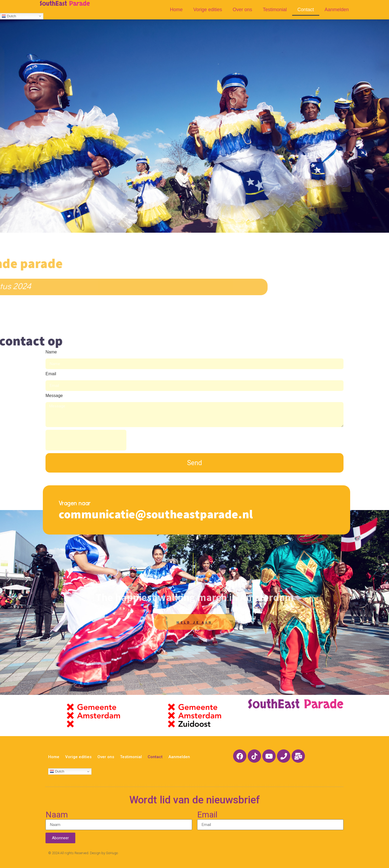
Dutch (9, 16)
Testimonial (275, 10)
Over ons (243, 10)
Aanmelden (337, 10)
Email (51, 374)
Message (54, 396)
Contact (306, 10)
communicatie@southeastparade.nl (156, 514)
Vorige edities (208, 10)
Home (176, 10)
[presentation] (86, 440)
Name (51, 352)
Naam (57, 815)
